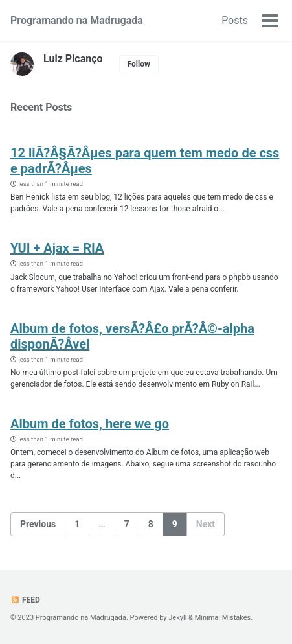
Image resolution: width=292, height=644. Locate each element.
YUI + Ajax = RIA (57, 248)
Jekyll (177, 618)
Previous (38, 524)
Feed (25, 600)
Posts (235, 20)
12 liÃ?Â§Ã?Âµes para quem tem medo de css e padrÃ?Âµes (145, 161)
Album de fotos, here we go (90, 424)
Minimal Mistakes (223, 618)
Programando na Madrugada (77, 20)
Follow (139, 64)
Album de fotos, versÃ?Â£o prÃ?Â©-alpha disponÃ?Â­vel (132, 336)
